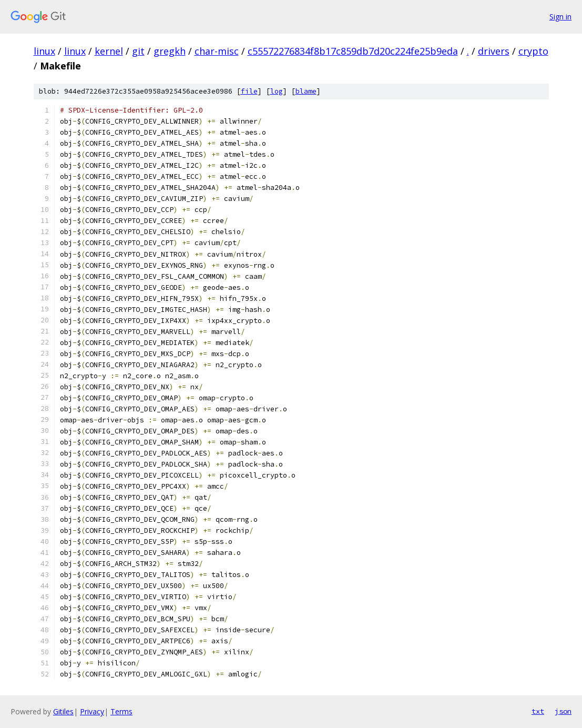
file (249, 91)
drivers (494, 51)
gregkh (170, 51)
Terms (121, 711)
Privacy (92, 711)
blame (306, 91)
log (277, 91)
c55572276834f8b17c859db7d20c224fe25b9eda (353, 51)
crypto (533, 51)
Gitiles (63, 711)
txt (538, 711)
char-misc (217, 51)
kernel (109, 51)
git (138, 51)
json (563, 711)
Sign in (560, 17)
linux (44, 51)
